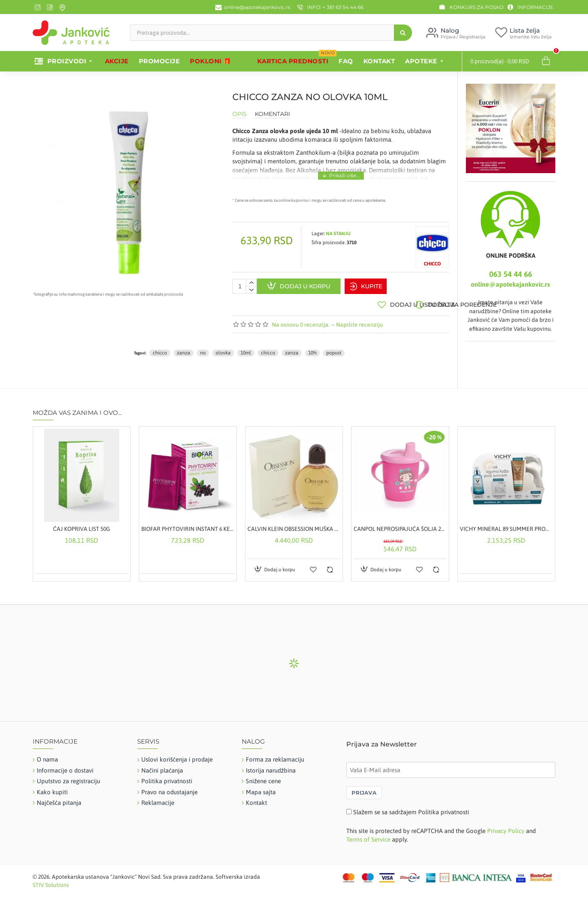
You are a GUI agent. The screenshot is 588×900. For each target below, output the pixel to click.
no (203, 349)
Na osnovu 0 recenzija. (301, 321)
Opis (239, 114)
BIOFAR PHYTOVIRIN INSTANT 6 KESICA (188, 525)
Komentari (272, 114)
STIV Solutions (51, 881)
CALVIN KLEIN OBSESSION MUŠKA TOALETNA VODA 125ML (294, 525)
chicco (160, 349)
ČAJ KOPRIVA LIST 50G (81, 525)
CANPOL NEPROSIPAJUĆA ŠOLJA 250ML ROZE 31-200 (400, 525)
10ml (246, 349)
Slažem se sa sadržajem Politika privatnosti (411, 808)
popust (334, 349)
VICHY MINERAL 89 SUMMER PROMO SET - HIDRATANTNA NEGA (506, 525)
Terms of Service (368, 836)
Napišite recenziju (360, 321)
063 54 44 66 (511, 274)
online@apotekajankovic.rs (510, 284)
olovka (223, 349)
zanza (184, 349)
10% (312, 349)
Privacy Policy (506, 827)
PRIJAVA (364, 789)
